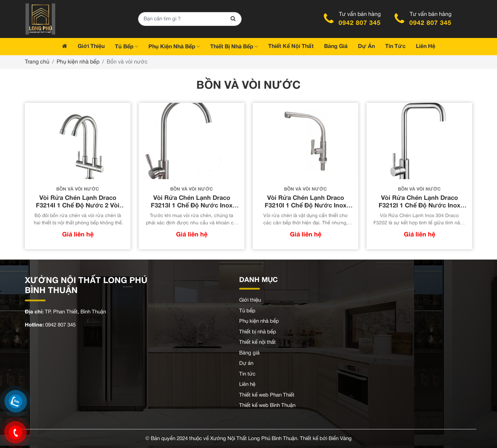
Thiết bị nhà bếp (258, 332)
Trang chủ (37, 62)
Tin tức (247, 374)
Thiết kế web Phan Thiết (267, 395)
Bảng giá (249, 353)
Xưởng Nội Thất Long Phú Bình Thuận (254, 439)
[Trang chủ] (65, 47)
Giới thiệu (250, 300)
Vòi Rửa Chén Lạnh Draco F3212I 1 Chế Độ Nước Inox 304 (420, 206)
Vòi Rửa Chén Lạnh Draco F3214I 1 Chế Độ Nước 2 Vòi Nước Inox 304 (78, 206)
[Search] (233, 19)
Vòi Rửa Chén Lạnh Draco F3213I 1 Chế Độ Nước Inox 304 (192, 206)
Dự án (246, 363)
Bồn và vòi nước (78, 189)
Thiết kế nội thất (257, 342)
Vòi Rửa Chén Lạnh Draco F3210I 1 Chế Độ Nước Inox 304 (306, 206)
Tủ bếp (247, 311)
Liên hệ (247, 384)
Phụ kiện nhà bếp (78, 62)
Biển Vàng (340, 439)
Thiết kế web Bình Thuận (267, 406)
